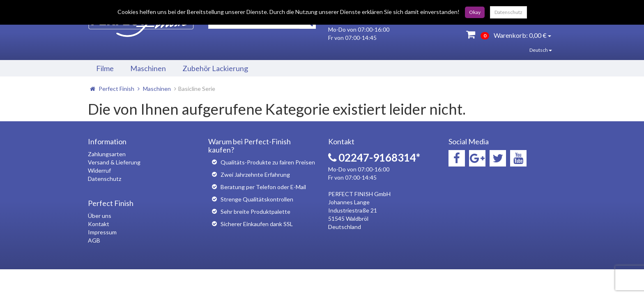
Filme (105, 68)
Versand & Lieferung (114, 162)
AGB (94, 240)
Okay (475, 12)
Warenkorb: (509, 34)
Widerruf (99, 170)
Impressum (102, 232)
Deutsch (535, 50)
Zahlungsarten (107, 154)
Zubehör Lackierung (215, 68)
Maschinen (148, 68)
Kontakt (99, 224)
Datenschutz (508, 12)
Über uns (100, 216)
